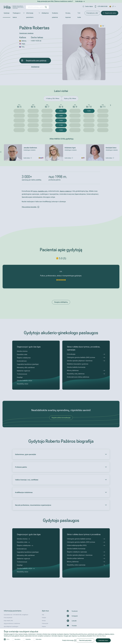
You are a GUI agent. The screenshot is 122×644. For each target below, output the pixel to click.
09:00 (61, 111)
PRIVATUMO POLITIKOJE (100, 636)
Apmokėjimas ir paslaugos (11, 626)
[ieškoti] (46, 7)
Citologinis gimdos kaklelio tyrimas (86, 539)
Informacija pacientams (32, 15)
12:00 (89, 111)
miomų (35, 191)
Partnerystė (45, 623)
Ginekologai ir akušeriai (27, 33)
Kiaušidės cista (23, 542)
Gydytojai (7, 13)
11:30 (61, 125)
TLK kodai (79, 15)
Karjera (44, 626)
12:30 (61, 130)
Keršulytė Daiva (111, 148)
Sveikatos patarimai (55, 15)
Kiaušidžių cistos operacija (86, 565)
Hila (43, 615)
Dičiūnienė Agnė (70, 148)
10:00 (61, 116)
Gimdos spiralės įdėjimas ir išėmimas (86, 361)
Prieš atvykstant (8, 618)
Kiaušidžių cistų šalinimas (86, 374)
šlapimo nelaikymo (68, 191)
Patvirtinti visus (105, 640)
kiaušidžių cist (44, 191)
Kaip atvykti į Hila (8, 621)
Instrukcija (80, 1)
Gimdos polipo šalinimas (86, 558)
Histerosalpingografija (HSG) (86, 545)
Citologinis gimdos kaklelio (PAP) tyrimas (86, 357)
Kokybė (44, 618)
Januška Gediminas (30, 148)
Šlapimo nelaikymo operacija (86, 552)
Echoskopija (86, 354)
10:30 (61, 120)
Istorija (44, 621)
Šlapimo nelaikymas (25, 545)
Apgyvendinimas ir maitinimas (12, 623)
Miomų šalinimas (86, 371)
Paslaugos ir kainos (18, 15)
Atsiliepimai (45, 13)
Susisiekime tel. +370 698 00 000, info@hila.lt (16, 615)
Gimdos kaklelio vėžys (26, 568)
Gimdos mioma (23, 539)
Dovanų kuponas (68, 15)
